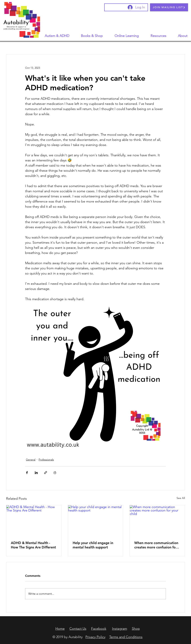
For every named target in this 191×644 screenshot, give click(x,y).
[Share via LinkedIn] (36, 473)
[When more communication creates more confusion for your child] (157, 521)
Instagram (120, 629)
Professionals (46, 460)
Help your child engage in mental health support (93, 545)
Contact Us (78, 629)
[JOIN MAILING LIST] (169, 7)
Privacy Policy (95, 637)
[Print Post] (55, 473)
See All (181, 498)
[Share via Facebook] (27, 473)
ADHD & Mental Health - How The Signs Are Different (33, 545)
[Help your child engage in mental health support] (96, 521)
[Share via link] (46, 473)
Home (60, 629)
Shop (136, 629)
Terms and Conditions (126, 637)
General (31, 460)
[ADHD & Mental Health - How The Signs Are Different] (34, 521)
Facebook (99, 629)
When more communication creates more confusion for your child (156, 545)
